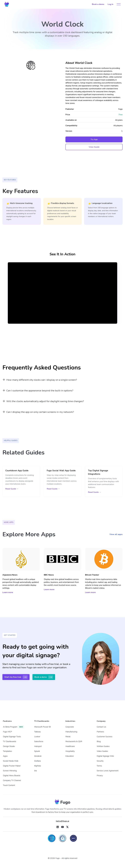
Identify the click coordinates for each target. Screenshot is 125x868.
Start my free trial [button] (16, 677)
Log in (110, 4)
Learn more (8, 592)
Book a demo (98, 4)
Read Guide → (12, 489)
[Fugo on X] (67, 827)
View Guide (94, 147)
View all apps (116, 534)
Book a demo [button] (44, 677)
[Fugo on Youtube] (62, 827)
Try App (94, 139)
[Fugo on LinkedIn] (58, 827)
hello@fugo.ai (62, 821)
